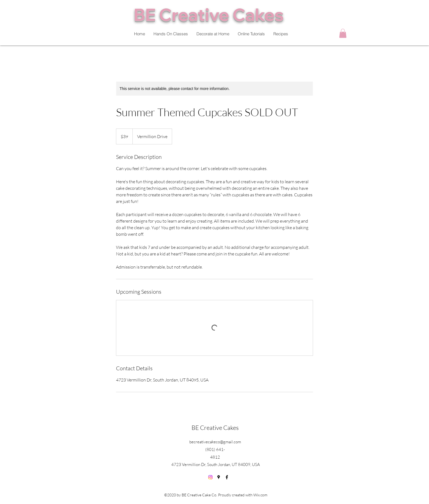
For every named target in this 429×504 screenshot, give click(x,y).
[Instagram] (210, 477)
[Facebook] (227, 477)
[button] (343, 33)
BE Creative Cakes (215, 428)
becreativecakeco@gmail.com (215, 442)
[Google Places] (219, 477)
